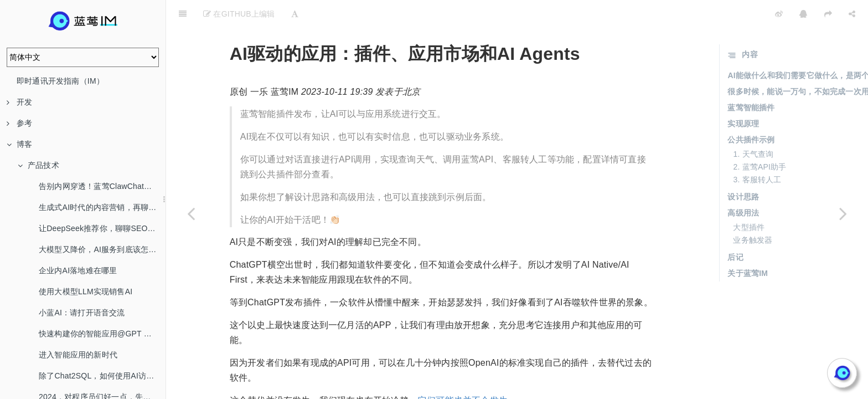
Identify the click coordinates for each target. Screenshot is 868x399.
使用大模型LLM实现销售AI (86, 291)
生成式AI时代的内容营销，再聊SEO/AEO (102, 207)
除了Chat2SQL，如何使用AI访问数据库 (102, 376)
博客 (19, 144)
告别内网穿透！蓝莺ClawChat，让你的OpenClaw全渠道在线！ (102, 186)
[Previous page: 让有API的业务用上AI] (191, 213)
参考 (19, 123)
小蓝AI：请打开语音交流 (82, 313)
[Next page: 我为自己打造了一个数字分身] (843, 213)
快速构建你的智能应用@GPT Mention (102, 334)
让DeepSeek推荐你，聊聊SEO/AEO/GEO (102, 228)
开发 (19, 102)
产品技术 (38, 165)
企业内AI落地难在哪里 (78, 270)
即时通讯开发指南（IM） (60, 81)
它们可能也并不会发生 (463, 373)
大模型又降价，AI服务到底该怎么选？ (102, 249)
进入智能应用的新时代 (78, 355)
